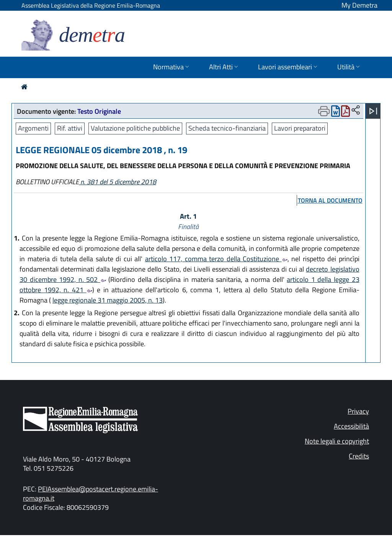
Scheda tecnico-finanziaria (227, 128)
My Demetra (359, 5)
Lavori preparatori (300, 128)
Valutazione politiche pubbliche (135, 128)
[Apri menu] (373, 111)
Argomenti (33, 128)
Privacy (358, 411)
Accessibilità (351, 426)
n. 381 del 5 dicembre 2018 (118, 182)
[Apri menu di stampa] (324, 111)
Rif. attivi (70, 128)
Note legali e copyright (337, 441)
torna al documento (330, 200)
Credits (359, 456)
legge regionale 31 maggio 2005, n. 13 (108, 300)
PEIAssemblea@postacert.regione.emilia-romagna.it (91, 494)
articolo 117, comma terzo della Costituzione (216, 259)
